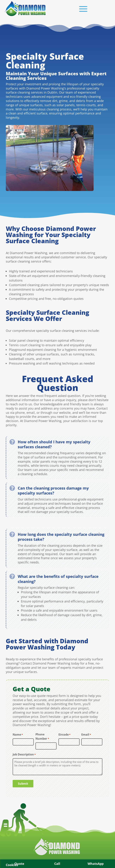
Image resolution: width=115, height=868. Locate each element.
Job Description (24, 755)
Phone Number (42, 737)
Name (18, 735)
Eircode (64, 735)
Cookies (12, 865)
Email (86, 735)
